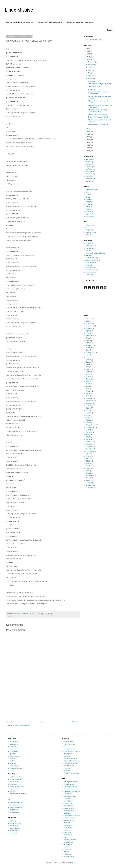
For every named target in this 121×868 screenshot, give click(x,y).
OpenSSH (89, 442)
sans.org (67, 771)
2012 (88, 151)
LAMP (88, 437)
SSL (88, 357)
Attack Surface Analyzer (72, 773)
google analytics (15, 756)
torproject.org (68, 825)
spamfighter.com (69, 749)
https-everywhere (70, 744)
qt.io (88, 228)
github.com (14, 784)
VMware (89, 480)
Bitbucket (89, 199)
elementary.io (90, 167)
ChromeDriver (91, 401)
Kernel (88, 435)
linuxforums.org (91, 268)
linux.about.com (91, 263)
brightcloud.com (69, 766)
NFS (88, 367)
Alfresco (89, 391)
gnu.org (89, 251)
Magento (89, 439)
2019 (88, 134)
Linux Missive (19, 10)
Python (88, 379)
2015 (88, 142)
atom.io (88, 235)
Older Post (75, 722)
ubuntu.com (90, 181)
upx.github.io (68, 794)
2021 (88, 129)
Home (43, 722)
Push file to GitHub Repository (97, 114)
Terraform (89, 384)
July (90, 67)
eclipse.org (90, 230)
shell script (90, 336)
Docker (88, 321)
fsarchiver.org (14, 782)
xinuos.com (90, 275)
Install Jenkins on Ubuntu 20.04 (98, 124)
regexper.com (14, 789)
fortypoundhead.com (71, 759)
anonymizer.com (69, 820)
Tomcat (88, 478)
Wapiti (88, 386)
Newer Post (10, 722)
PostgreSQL (90, 447)
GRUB (88, 365)
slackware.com (91, 179)
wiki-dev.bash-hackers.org (18, 794)
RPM (88, 382)
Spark (88, 471)
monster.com (68, 849)
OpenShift (89, 372)
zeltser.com (68, 768)
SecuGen (89, 466)
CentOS (89, 343)
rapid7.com (68, 832)
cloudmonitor (14, 744)
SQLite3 (89, 461)
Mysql (88, 331)
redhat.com (90, 176)
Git (12, 616)
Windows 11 (90, 485)
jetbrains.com (90, 225)
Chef (88, 396)
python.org (13, 833)
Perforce (89, 209)
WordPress (90, 488)
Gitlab (88, 197)
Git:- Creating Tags (94, 86)
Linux (88, 319)
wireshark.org (68, 842)
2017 (88, 137)
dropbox (13, 749)
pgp (65, 837)
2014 (88, 145)
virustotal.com (69, 801)
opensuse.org (90, 174)
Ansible (88, 328)
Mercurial (89, 207)
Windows (89, 483)
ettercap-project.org (70, 840)
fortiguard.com (69, 789)
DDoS (88, 410)
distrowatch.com (91, 246)
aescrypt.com (68, 754)
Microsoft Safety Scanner (72, 761)
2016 (88, 140)
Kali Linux (89, 432)
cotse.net (67, 823)
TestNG (89, 473)
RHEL (88, 333)
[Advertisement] (43, 702)
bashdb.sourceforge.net (17, 777)
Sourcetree (90, 212)
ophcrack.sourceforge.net (72, 816)
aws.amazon (14, 742)
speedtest (13, 763)
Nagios (88, 369)
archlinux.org (90, 159)
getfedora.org (90, 169)
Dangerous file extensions (72, 751)
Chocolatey (90, 398)
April (90, 76)
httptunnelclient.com (70, 818)
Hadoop (89, 430)
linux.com (89, 265)
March (90, 78)
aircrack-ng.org (69, 784)
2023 (88, 57)
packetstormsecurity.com (72, 791)
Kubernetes (90, 326)
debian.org (90, 164)
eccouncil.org (14, 751)
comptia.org (14, 747)
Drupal (88, 418)
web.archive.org (69, 857)
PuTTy (66, 747)
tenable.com (68, 835)
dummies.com (91, 248)
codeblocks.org (91, 232)
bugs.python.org (15, 828)
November (92, 65)
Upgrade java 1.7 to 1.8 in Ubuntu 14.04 (50, 22)
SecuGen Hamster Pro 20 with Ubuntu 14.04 (20, 22)
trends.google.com (16, 805)
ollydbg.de (67, 799)
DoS (88, 415)
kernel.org (89, 255)
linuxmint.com (90, 172)
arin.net (67, 852)
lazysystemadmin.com (93, 260)
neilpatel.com (14, 810)
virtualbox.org (14, 766)
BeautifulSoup (14, 826)
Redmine (89, 456)
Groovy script (90, 427)
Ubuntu (88, 324)
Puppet (88, 377)
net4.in (12, 761)
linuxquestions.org (92, 270)
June (90, 70)
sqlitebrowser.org (15, 823)
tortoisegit (89, 202)
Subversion (90, 204)
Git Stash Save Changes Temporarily (100, 84)
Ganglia (89, 422)
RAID (88, 454)
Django (88, 413)
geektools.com (69, 847)
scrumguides (90, 216)
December (92, 62)
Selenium (89, 468)
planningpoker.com (92, 190)
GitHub (88, 195)
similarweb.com (15, 812)
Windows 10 (90, 345)
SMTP (88, 459)
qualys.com (68, 830)
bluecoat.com (68, 803)
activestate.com (15, 830)
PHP (88, 355)
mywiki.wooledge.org (17, 787)
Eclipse (88, 362)
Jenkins (89, 340)
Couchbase (90, 406)
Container (89, 403)
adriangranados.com (71, 782)
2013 (88, 148)
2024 (88, 54)
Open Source (90, 353)
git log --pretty (92, 89)
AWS (88, 389)
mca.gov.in (13, 759)
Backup (89, 393)
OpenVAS (89, 444)
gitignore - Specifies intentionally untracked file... (98, 93)
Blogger (73, 862)
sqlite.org (13, 821)
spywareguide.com (70, 808)
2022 (88, 60)
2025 (88, 51)
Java (88, 350)
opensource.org (91, 272)
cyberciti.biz (90, 243)
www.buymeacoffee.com (94, 40)
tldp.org (12, 791)
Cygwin (88, 408)
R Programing (91, 451)
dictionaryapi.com (16, 779)
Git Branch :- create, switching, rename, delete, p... (98, 111)
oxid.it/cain (68, 813)
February (91, 81)
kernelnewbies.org (92, 258)
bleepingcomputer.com (71, 763)
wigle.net (67, 756)
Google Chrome (91, 425)
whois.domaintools (16, 768)
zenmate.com (68, 742)
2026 (88, 48)
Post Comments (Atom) (22, 725)
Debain (88, 360)
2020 (88, 131)
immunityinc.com (69, 796)
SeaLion (89, 464)
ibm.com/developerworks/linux (96, 253)
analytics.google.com (17, 807)
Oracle (88, 374)
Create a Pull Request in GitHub (98, 117)
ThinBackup (90, 476)
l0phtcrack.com (69, 811)
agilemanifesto (91, 214)
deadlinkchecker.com (17, 803)
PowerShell (90, 449)
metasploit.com (69, 806)
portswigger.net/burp (71, 787)
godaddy (13, 754)
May (90, 73)
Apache (89, 348)
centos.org (89, 162)
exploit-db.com (69, 844)
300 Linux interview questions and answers (79, 22)
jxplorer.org (68, 828)
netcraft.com (68, 854)
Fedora (88, 420)
